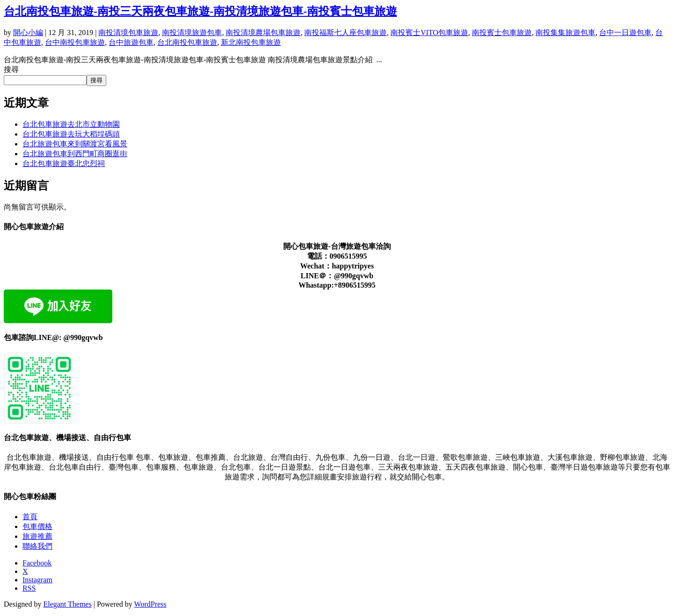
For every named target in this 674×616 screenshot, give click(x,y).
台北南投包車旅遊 (187, 42)
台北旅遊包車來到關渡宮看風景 (75, 144)
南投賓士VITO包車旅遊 (429, 33)
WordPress (150, 604)
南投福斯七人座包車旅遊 (345, 33)
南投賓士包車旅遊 (502, 33)
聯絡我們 (37, 546)
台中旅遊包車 (131, 42)
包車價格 (37, 526)
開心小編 (28, 33)
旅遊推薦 (37, 536)
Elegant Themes (67, 604)
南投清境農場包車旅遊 (263, 33)
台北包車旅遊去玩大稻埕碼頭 (71, 134)
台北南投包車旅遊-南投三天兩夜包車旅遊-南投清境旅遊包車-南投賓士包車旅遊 (200, 11)
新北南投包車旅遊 (251, 42)
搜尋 (11, 69)
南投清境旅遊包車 (192, 33)
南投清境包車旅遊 (128, 33)
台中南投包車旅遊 (75, 42)
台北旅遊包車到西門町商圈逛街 (75, 154)
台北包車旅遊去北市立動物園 (71, 124)
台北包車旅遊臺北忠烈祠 (64, 163)
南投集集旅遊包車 (565, 33)
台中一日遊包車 (625, 33)
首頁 (30, 517)
